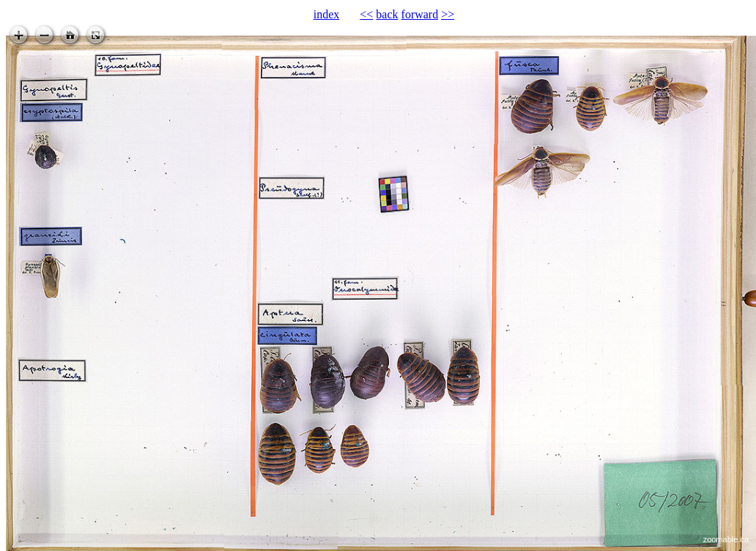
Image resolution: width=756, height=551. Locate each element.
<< (366, 14)
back (387, 14)
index (327, 14)
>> (448, 14)
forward (420, 14)
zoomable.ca (726, 539)
